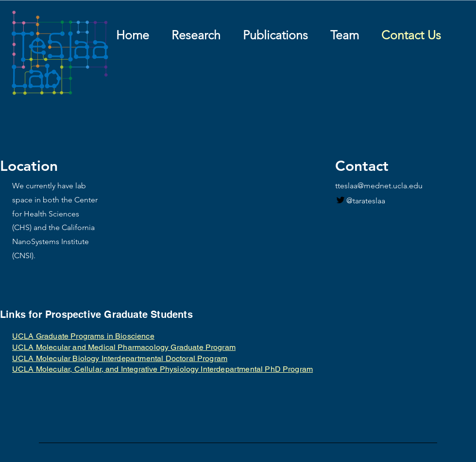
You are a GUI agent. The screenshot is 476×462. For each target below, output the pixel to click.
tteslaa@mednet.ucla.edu (379, 186)
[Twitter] (340, 200)
